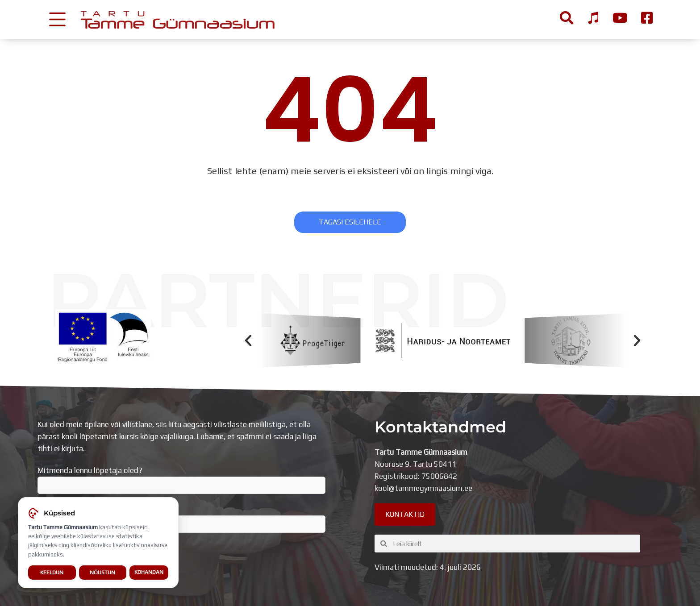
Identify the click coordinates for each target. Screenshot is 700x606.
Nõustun (102, 573)
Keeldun (52, 573)
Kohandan (149, 573)
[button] (248, 340)
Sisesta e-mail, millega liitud (181, 519)
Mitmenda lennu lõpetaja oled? (181, 480)
